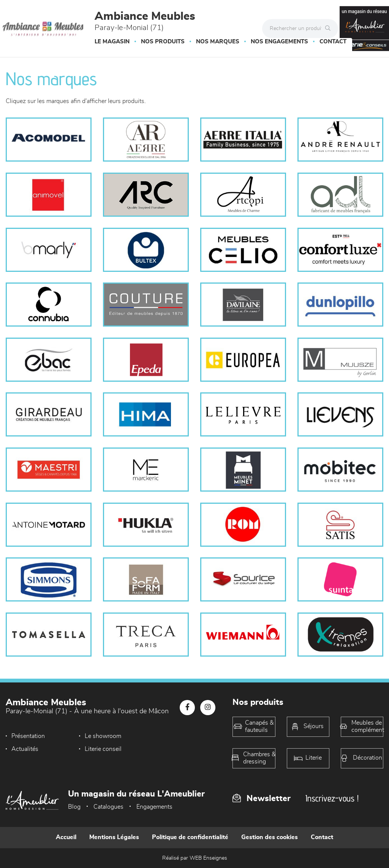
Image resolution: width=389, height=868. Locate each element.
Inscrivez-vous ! (332, 798)
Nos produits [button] (163, 42)
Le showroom (100, 736)
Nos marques (218, 42)
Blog (74, 807)
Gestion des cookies (270, 837)
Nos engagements (279, 42)
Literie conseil (30, 749)
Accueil (66, 837)
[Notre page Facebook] (187, 708)
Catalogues (108, 807)
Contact (333, 42)
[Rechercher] (330, 29)
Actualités (166, 736)
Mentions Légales (114, 837)
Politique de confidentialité (190, 837)
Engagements (154, 807)
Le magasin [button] (112, 42)
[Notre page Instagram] (208, 708)
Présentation (28, 736)
